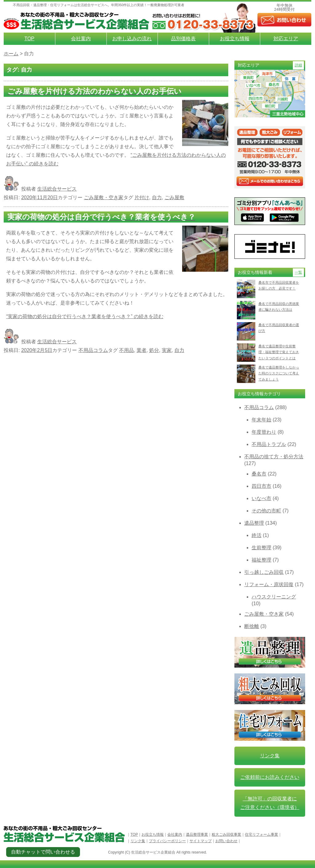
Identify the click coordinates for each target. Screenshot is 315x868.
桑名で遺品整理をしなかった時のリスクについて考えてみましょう (279, 373)
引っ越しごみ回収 (264, 572)
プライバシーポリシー (167, 841)
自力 (157, 197)
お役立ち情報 (235, 39)
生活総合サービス (57, 189)
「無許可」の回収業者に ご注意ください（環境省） (270, 803)
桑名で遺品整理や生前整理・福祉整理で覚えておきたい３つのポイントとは (279, 352)
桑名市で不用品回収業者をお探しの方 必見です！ (279, 285)
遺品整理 (254, 523)
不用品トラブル (269, 444)
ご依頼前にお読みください (270, 777)
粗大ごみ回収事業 (226, 834)
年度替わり (264, 432)
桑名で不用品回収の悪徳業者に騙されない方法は (279, 307)
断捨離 (252, 626)
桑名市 (259, 474)
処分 (154, 350)
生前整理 (261, 548)
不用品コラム (93, 350)
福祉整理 (261, 560)
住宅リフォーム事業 (261, 834)
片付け (142, 197)
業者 (142, 350)
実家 (167, 350)
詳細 (298, 65)
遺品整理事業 (197, 834)
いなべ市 (261, 498)
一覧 (298, 272)
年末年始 (261, 420)
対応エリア (286, 39)
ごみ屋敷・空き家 (104, 197)
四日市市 (261, 486)
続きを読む (85, 316)
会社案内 (81, 39)
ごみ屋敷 (174, 197)
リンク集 (270, 756)
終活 (257, 535)
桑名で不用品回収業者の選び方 (279, 328)
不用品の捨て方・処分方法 (274, 457)
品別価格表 (183, 39)
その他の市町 (266, 511)
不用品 (126, 350)
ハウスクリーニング (274, 597)
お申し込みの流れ (132, 39)
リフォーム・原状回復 (269, 584)
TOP (29, 39)
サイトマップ (201, 841)
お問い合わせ (226, 841)
